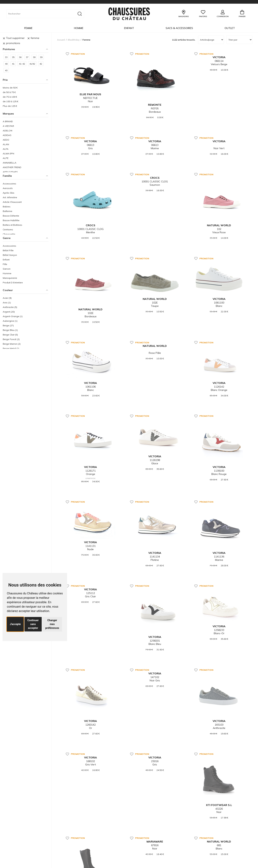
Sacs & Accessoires (179, 28)
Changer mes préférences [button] (52, 624)
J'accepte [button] (15, 624)
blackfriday (74, 40)
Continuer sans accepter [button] (33, 624)
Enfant (129, 28)
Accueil (61, 40)
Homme (79, 28)
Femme (28, 28)
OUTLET (230, 28)
